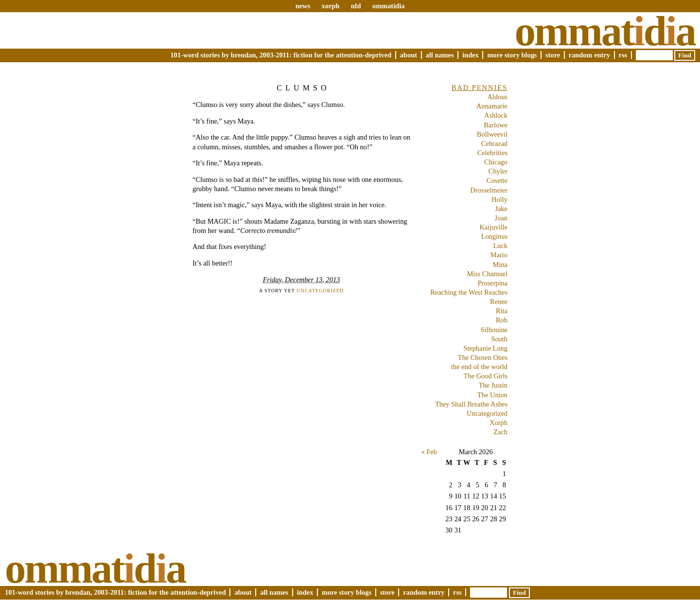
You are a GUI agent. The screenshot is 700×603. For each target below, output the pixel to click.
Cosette (497, 180)
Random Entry (589, 55)
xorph (330, 6)
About (409, 55)
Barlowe (496, 125)
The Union (492, 395)
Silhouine (494, 330)
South (499, 339)
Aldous (497, 97)
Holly (499, 199)
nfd (356, 6)
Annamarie (492, 106)
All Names (440, 55)
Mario (499, 255)
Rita (502, 311)
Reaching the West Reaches (469, 292)
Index (471, 55)
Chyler (498, 171)
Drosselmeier (489, 190)
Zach (500, 432)
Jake (501, 209)
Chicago (496, 162)
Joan (501, 218)
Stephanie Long (485, 348)
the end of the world (479, 367)
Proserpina (492, 283)
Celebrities (492, 153)
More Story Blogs (512, 55)
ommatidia (388, 6)
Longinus (494, 236)
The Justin (493, 385)
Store (553, 55)
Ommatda (605, 31)
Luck (500, 246)
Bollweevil (492, 134)
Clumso (303, 88)
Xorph (499, 423)
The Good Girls (486, 376)
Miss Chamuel (487, 274)
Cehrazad (494, 143)
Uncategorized (320, 291)
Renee (499, 301)
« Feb (429, 452)
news (303, 6)
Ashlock (496, 115)
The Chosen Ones (483, 357)
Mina (500, 265)
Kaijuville (493, 227)
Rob (502, 320)
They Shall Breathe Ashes (471, 404)
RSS (623, 55)
